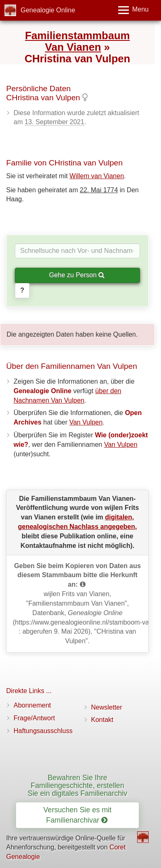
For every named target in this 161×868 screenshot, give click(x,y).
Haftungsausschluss (43, 731)
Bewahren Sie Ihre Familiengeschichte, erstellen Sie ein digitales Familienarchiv (77, 786)
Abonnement (32, 705)
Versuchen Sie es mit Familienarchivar (77, 815)
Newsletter (107, 707)
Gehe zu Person (77, 275)
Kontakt (102, 720)
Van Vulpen (86, 422)
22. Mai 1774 (99, 190)
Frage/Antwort (34, 718)
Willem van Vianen (97, 176)
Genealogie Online (48, 10)
